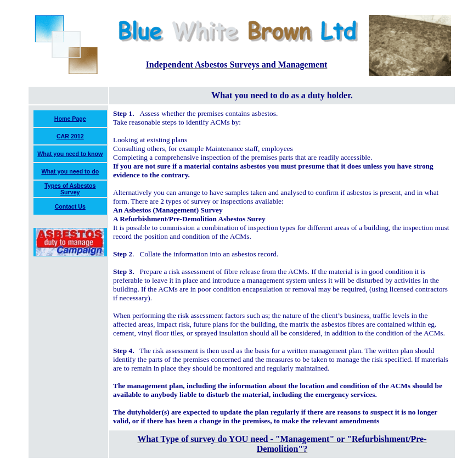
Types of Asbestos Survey (70, 189)
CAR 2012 (70, 136)
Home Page (70, 119)
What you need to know (70, 154)
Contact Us (70, 206)
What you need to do (70, 171)
